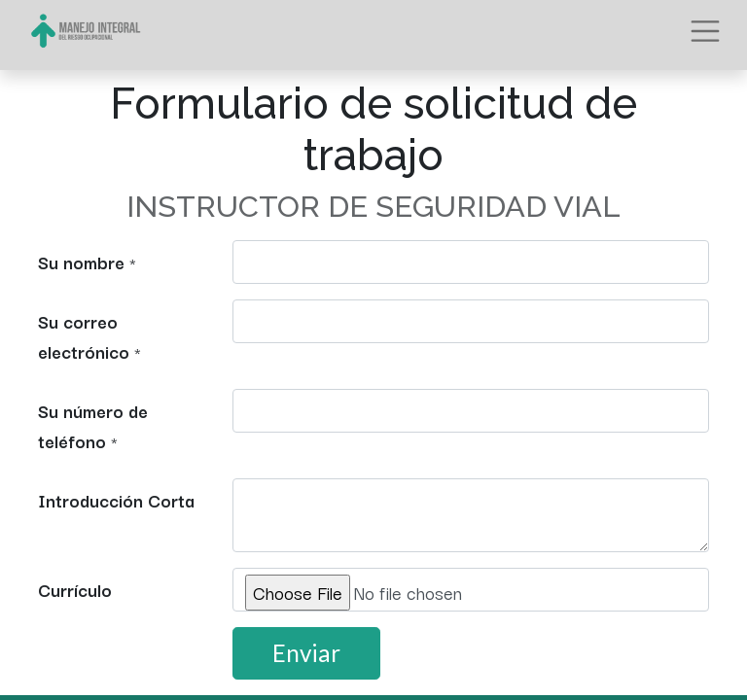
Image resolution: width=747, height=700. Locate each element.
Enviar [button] (306, 653)
